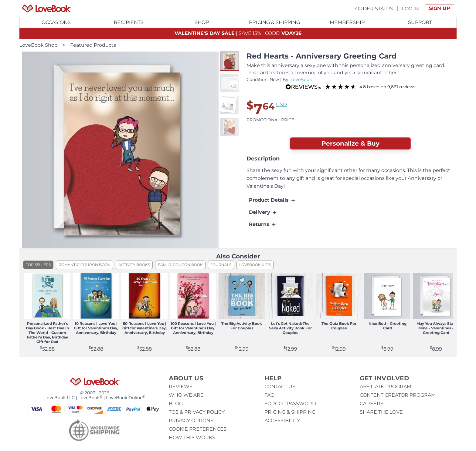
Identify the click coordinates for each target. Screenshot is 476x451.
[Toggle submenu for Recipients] (129, 22)
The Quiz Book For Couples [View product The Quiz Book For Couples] (339, 326)
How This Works (192, 438)
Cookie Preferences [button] (198, 429)
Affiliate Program (386, 387)
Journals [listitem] (221, 265)
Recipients (129, 22)
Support (420, 22)
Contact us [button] (280, 387)
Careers (372, 404)
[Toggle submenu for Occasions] (56, 22)
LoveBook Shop (39, 45)
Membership (347, 22)
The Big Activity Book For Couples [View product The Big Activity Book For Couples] (242, 326)
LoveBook (301, 79)
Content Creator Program (398, 395)
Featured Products (93, 45)
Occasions (56, 22)
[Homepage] (47, 8)
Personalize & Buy (350, 143)
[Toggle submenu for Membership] (347, 22)
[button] (229, 61)
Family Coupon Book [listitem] (180, 265)
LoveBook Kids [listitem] (255, 265)
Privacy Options (191, 421)
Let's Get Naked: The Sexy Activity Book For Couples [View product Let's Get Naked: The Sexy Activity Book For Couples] (290, 328)
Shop (202, 22)
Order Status (374, 8)
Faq (269, 395)
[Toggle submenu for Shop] (202, 22)
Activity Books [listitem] (134, 265)
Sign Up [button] (440, 8)
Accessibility (282, 421)
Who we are (186, 395)
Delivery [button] (263, 212)
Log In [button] (410, 8)
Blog (176, 404)
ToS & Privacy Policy (197, 412)
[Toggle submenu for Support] (420, 22)
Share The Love (381, 412)
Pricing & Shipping (274, 22)
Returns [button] (263, 224)
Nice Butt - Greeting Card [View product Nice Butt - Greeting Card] (388, 326)
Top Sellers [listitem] (38, 265)
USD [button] (281, 104)
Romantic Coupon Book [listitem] (85, 265)
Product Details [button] (272, 200)
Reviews (181, 387)
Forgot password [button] (290, 404)
